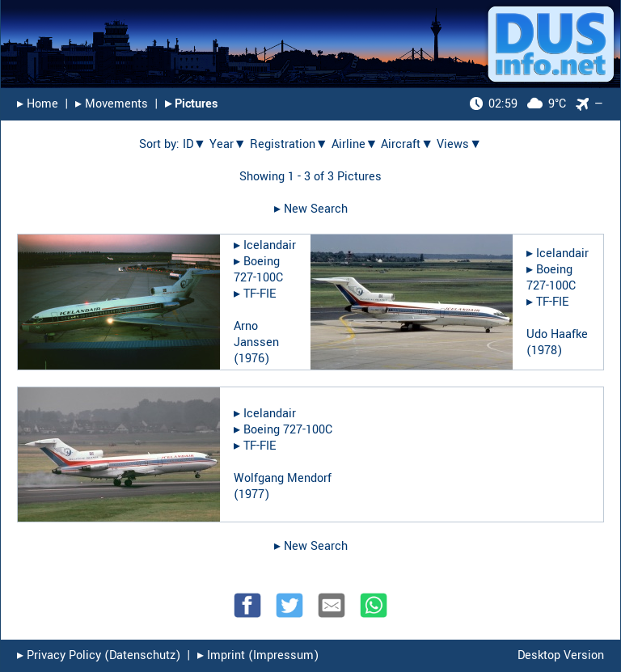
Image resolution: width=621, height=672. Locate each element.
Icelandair (270, 245)
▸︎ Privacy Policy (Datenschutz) (99, 655)
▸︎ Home (38, 104)
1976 (251, 359)
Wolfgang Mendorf (283, 478)
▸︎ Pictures (191, 104)
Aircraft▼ (407, 144)
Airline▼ (355, 144)
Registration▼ (289, 144)
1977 (251, 494)
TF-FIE (260, 294)
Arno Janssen (256, 334)
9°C (518, 104)
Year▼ (228, 144)
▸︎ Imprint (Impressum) (258, 655)
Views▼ (459, 144)
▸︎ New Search (311, 209)
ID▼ (194, 144)
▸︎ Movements (112, 104)
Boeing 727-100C (258, 270)
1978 (544, 351)
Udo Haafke (557, 334)
